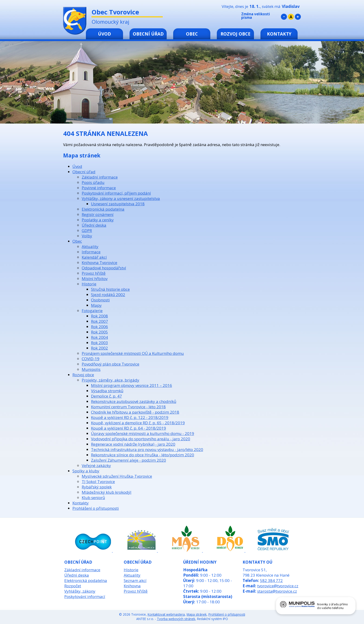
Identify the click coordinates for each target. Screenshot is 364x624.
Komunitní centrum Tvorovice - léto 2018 (128, 407)
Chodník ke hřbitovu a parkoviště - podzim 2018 (135, 412)
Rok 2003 (99, 343)
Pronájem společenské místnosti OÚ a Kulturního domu (133, 353)
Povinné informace (99, 188)
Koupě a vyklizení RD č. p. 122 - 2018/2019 (130, 417)
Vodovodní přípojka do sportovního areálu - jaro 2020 (141, 439)
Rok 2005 (99, 332)
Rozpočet (73, 586)
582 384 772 (271, 580)
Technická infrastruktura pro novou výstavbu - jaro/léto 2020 (147, 449)
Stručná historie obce (110, 289)
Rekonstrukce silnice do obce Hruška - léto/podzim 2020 (143, 455)
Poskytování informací (85, 596)
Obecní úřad (148, 34)
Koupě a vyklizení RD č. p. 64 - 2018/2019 (128, 428)
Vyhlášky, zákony (80, 591)
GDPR (87, 230)
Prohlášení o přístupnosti (96, 508)
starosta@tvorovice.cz (277, 591)
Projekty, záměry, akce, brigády (110, 380)
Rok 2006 (99, 327)
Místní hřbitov (95, 279)
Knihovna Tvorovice (99, 263)
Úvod (104, 34)
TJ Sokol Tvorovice (98, 482)
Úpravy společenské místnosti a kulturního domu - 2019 (143, 433)
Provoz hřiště (94, 273)
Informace (91, 252)
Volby (87, 236)
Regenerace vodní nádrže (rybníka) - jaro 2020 (133, 444)
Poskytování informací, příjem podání (116, 193)
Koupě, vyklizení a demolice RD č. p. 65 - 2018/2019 (138, 423)
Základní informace (100, 177)
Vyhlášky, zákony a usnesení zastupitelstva (121, 198)
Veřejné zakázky (96, 466)
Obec (192, 34)
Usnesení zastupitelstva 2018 (118, 204)
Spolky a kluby (86, 471)
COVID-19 (91, 359)
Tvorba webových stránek (176, 619)
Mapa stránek (197, 614)
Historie (89, 284)
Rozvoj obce (236, 34)
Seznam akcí (135, 580)
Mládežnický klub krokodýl (107, 492)
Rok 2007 (99, 321)
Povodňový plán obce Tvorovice (110, 364)
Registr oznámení (98, 214)
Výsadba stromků (107, 391)
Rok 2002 (99, 348)
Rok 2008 (99, 316)
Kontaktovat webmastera (166, 614)
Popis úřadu (93, 182)
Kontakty (279, 34)
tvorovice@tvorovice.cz (278, 586)
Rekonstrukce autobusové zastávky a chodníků (134, 401)
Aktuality (90, 247)
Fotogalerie (92, 311)
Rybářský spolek (97, 487)
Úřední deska (94, 225)
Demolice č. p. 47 (106, 396)
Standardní (291, 17)
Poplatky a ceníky (98, 220)
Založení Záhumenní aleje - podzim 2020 (128, 460)
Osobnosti (100, 300)
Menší (284, 17)
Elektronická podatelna (103, 209)
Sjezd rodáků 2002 (108, 295)
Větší (298, 17)
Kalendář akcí (94, 257)
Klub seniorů (93, 498)
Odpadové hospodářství (104, 268)
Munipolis (91, 369)
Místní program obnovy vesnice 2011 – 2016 (132, 385)
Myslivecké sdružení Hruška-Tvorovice (117, 476)
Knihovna (132, 586)
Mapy (96, 305)
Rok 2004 (99, 337)
